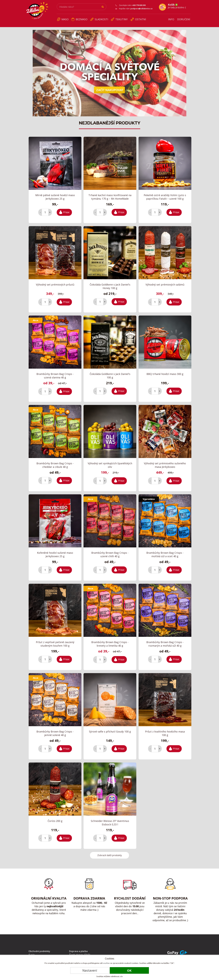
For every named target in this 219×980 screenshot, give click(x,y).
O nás (32, 953)
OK (129, 970)
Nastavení (90, 970)
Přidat (66, 210)
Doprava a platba (78, 949)
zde (121, 976)
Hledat (103, 7)
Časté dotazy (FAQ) (80, 953)
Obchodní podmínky (39, 949)
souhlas (106, 963)
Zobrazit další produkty (110, 853)
